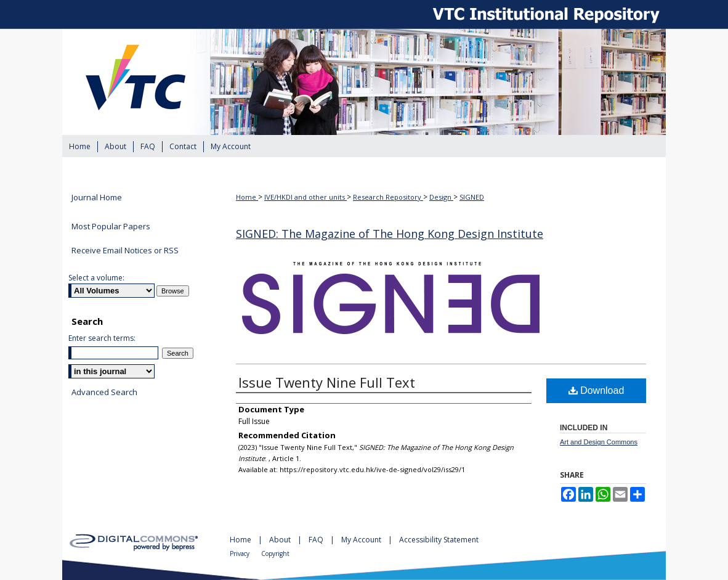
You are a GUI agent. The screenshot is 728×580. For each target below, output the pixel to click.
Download (597, 390)
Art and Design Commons (599, 442)
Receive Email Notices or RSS (125, 250)
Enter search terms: (102, 338)
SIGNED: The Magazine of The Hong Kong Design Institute (390, 234)
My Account (362, 540)
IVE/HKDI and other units (305, 197)
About (281, 540)
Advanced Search (104, 392)
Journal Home (97, 198)
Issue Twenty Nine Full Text (327, 382)
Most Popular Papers (111, 226)
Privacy (241, 553)
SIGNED (472, 197)
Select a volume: (96, 278)
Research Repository (388, 197)
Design (441, 197)
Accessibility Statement (439, 540)
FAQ (317, 540)
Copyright (275, 553)
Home (247, 197)
